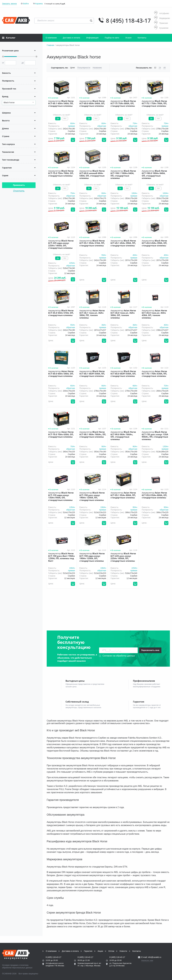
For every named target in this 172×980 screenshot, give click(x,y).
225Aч (72, 263)
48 (164, 68)
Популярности (84, 68)
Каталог (9, 38)
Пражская (161, 23)
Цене (72, 68)
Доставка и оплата (71, 38)
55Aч (104, 255)
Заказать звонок (9, 4)
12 (155, 68)
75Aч (135, 123)
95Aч (135, 507)
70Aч (166, 386)
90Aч (104, 446)
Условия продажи (10, 963)
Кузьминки (161, 28)
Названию (97, 68)
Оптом (111, 949)
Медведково (162, 18)
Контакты (142, 38)
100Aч (134, 193)
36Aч (104, 325)
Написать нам (147, 959)
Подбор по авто (112, 38)
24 (160, 68)
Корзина (39, 4)
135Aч (166, 446)
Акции (100, 949)
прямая (71, 126)
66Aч (104, 386)
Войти (26, 4)
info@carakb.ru (155, 955)
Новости (123, 949)
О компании (51, 38)
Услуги (128, 38)
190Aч (103, 507)
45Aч (135, 255)
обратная (102, 126)
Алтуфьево (162, 13)
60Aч (73, 123)
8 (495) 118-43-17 (128, 21)
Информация (92, 38)
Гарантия (88, 949)
